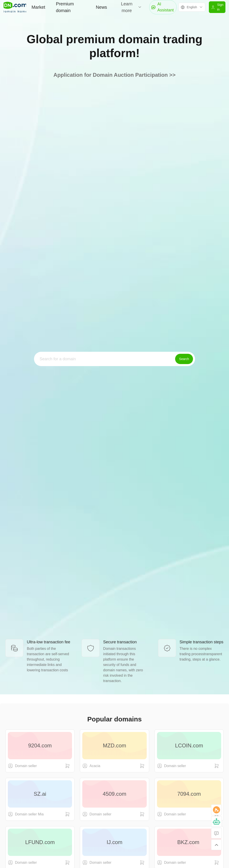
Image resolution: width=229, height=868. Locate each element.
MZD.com (114, 745)
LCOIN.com (189, 745)
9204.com (40, 745)
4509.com (114, 794)
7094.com (189, 794)
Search (184, 359)
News (102, 7)
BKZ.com (189, 842)
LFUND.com (40, 842)
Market (38, 7)
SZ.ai (40, 794)
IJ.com (115, 842)
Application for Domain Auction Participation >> (114, 75)
